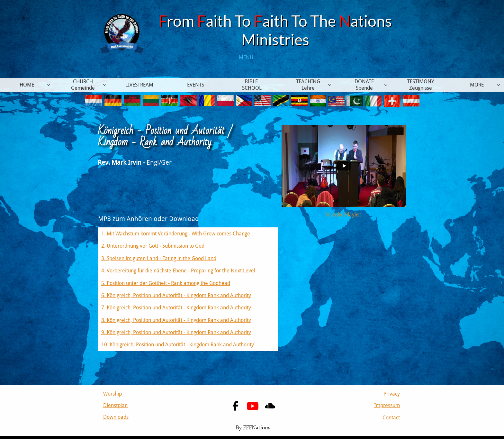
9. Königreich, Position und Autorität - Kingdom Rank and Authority (176, 332)
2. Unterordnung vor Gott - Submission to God (153, 246)
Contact (391, 418)
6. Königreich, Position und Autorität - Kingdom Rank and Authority (176, 295)
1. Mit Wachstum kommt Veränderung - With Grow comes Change (176, 234)
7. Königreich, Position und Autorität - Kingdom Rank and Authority (176, 308)
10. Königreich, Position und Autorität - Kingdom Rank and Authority (178, 345)
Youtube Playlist (343, 215)
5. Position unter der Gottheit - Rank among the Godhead (166, 283)
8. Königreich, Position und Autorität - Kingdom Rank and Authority (176, 320)
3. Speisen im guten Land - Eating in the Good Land (159, 258)
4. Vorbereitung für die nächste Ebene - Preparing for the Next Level (178, 271)
